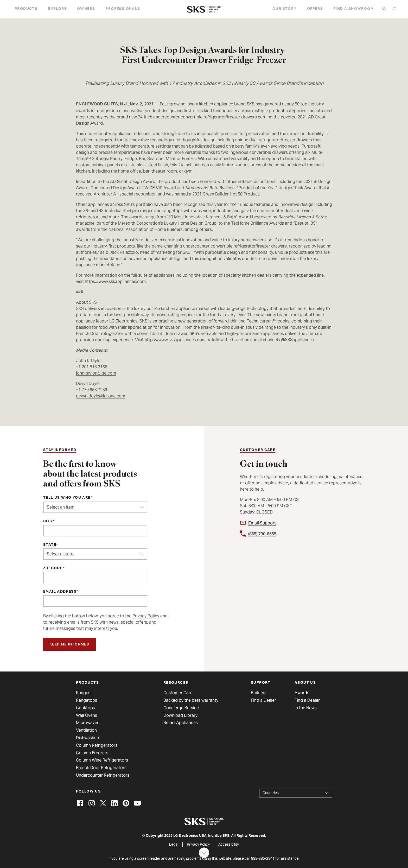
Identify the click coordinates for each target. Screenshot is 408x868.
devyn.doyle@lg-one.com (101, 396)
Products (26, 9)
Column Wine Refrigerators (102, 760)
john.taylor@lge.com (96, 373)
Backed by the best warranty (191, 700)
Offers (315, 9)
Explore (57, 9)
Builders (259, 693)
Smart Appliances (181, 723)
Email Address (60, 592)
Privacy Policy (146, 616)
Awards (302, 693)
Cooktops (85, 708)
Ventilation (86, 730)
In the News (306, 708)
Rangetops (87, 700)
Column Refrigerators (97, 745)
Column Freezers (92, 753)
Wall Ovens (87, 715)
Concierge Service (181, 708)
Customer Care (178, 693)
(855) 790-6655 (262, 534)
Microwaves (88, 723)
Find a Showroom (354, 9)
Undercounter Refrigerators (103, 775)
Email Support (262, 523)
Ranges (83, 693)
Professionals (123, 9)
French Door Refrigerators (101, 768)
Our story (285, 9)
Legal (174, 844)
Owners (86, 9)
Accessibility (229, 844)
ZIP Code (53, 568)
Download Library (180, 715)
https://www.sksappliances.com (115, 281)
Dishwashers (88, 738)
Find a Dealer (263, 700)
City (48, 522)
